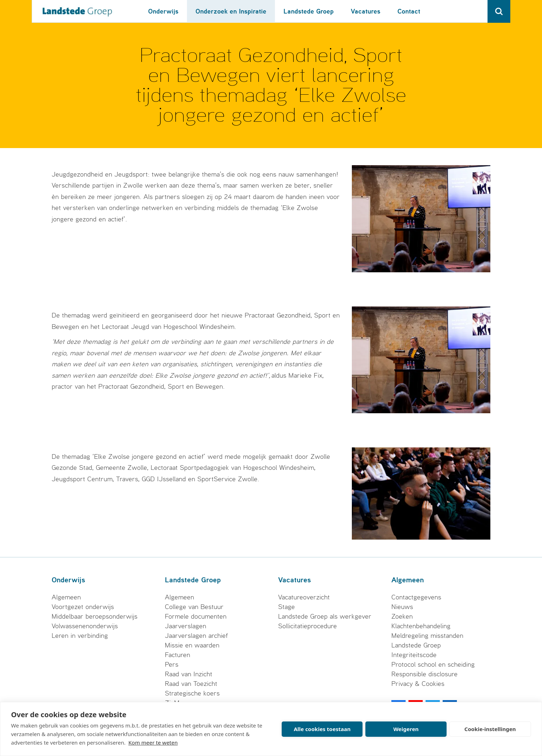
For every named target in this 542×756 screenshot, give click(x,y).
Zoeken (402, 616)
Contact (409, 11)
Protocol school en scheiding (433, 665)
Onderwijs (163, 11)
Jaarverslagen (186, 626)
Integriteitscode (414, 655)
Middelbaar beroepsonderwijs (95, 616)
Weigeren (406, 729)
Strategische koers (192, 693)
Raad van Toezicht (191, 684)
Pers (172, 665)
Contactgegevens (416, 597)
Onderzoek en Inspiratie (231, 11)
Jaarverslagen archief (196, 636)
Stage (286, 607)
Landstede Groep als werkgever (325, 616)
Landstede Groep (309, 11)
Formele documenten (196, 616)
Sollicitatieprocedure (308, 626)
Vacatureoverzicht (304, 597)
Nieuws (402, 607)
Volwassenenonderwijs (85, 626)
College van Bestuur (194, 607)
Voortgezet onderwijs (83, 607)
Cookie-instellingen (490, 729)
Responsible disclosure (424, 674)
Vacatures (366, 11)
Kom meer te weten (153, 742)
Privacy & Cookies (418, 684)
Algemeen (66, 597)
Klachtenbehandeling (421, 626)
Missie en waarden (192, 645)
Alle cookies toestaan (322, 729)
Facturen (178, 655)
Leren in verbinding (80, 636)
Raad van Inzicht (189, 674)
